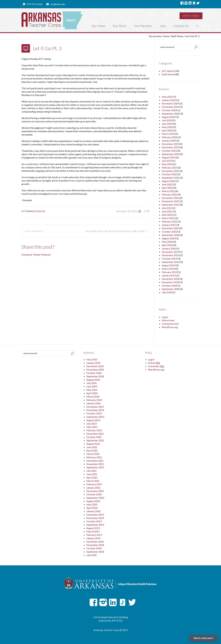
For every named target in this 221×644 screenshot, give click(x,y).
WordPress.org (170, 327)
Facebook (27, 255)
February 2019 (170, 272)
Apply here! (191, 16)
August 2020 (169, 238)
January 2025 (169, 100)
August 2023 (169, 157)
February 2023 (170, 167)
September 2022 (171, 178)
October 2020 (169, 232)
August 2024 (169, 117)
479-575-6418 (34, 4)
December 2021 (170, 198)
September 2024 (171, 114)
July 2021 (167, 208)
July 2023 (167, 161)
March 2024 (168, 134)
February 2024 (170, 137)
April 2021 (167, 215)
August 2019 (169, 265)
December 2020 (170, 228)
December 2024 (170, 103)
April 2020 (167, 245)
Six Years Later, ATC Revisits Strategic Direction (115, 231)
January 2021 (169, 225)
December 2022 (170, 171)
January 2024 (169, 140)
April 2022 (167, 188)
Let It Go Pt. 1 (35, 231)
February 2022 (170, 194)
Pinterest (46, 255)
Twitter (37, 255)
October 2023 (169, 151)
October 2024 (169, 110)
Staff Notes (177, 36)
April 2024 (167, 130)
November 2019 (171, 255)
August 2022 (169, 181)
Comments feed (170, 324)
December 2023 (170, 144)
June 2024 (167, 124)
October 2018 (169, 286)
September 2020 (171, 235)
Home (166, 36)
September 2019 (171, 262)
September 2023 (171, 154)
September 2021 (171, 205)
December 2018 (170, 279)
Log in (165, 317)
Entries (154, 363)
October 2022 (169, 174)
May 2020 (167, 242)
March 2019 (168, 269)
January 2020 (169, 248)
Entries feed (168, 320)
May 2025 (167, 97)
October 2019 (169, 259)
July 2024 (167, 120)
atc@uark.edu (58, 4)
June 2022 (167, 184)
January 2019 (169, 275)
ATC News (167, 71)
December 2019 (170, 252)
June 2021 (167, 211)
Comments (156, 366)
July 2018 (167, 292)
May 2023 (167, 164)
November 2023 (171, 147)
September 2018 (171, 289)
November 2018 (171, 282)
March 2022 (168, 191)
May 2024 (167, 127)
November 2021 (171, 201)
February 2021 (170, 221)
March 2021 (168, 218)
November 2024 (171, 107)
